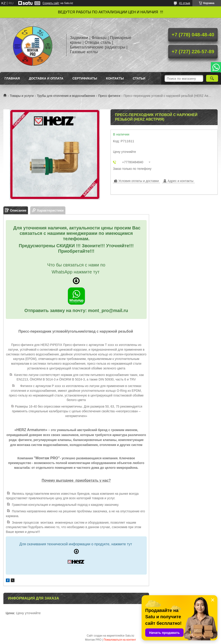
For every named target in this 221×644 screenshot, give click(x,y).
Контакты (115, 78)
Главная (12, 78)
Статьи (139, 78)
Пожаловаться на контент (120, 640)
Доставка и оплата (46, 78)
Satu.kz (130, 636)
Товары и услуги (22, 96)
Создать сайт (51, 3)
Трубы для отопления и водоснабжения (66, 96)
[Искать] (212, 78)
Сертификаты (85, 78)
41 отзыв (185, 3)
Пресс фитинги (109, 96)
